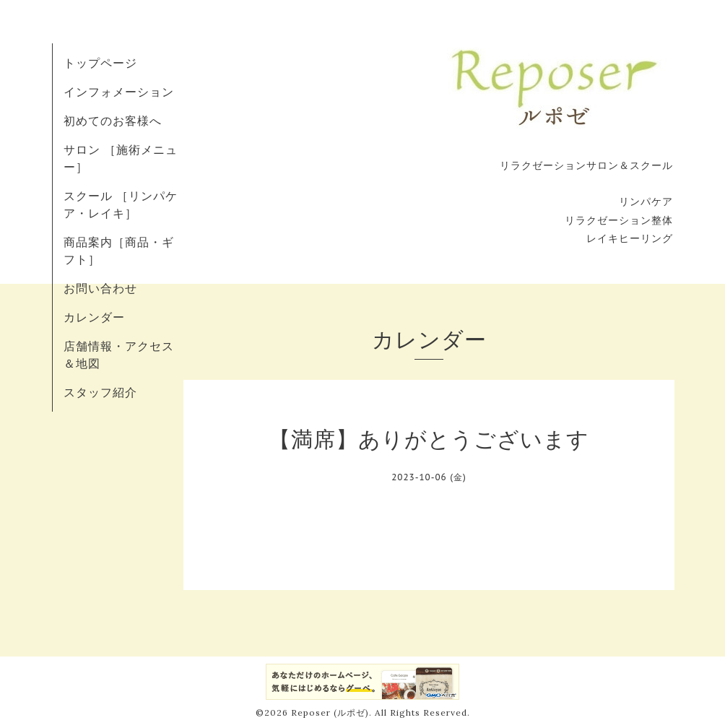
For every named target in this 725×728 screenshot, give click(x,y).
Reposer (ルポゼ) (330, 712)
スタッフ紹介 (100, 392)
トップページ (100, 63)
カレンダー (94, 317)
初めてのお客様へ (113, 121)
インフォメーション (119, 92)
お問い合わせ (100, 288)
